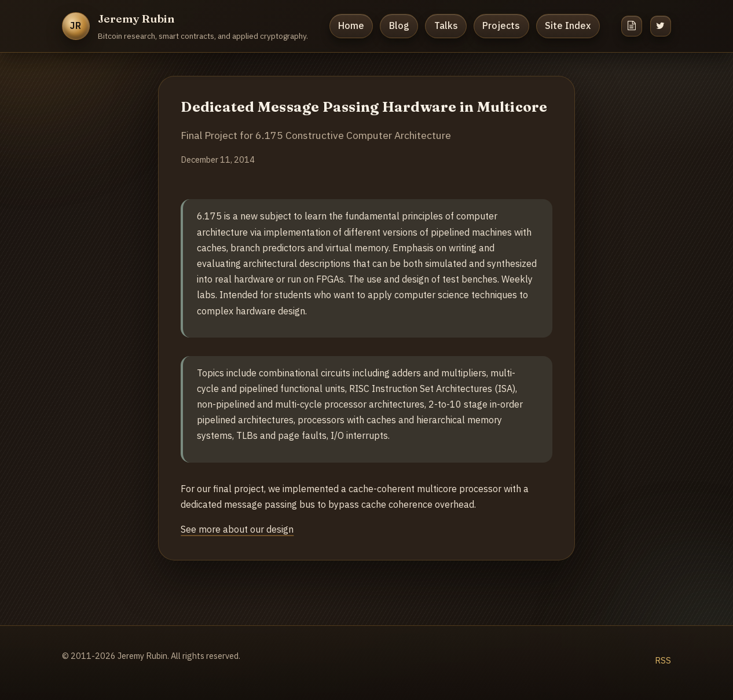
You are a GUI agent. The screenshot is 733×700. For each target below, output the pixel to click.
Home (351, 25)
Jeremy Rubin (136, 19)
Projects (501, 25)
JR (76, 25)
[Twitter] (661, 26)
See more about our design (237, 529)
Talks (446, 25)
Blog (399, 25)
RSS (663, 660)
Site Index (568, 25)
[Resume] (632, 26)
